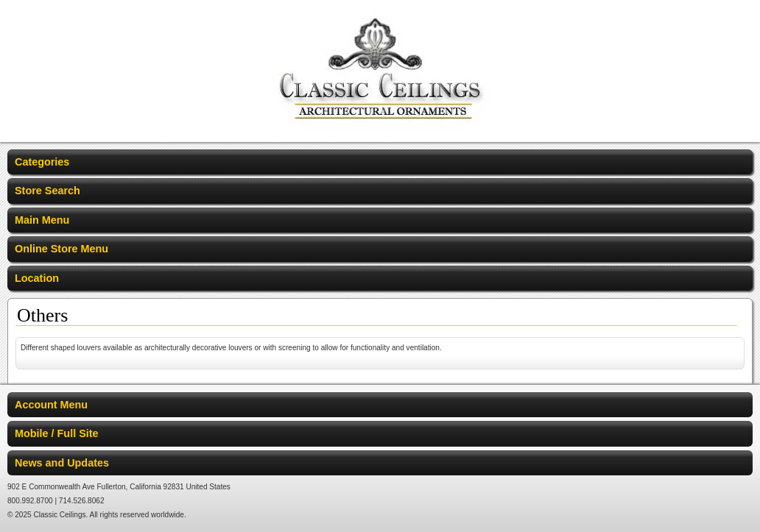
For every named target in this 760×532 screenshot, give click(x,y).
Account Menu (51, 405)
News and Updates (62, 463)
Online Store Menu (61, 249)
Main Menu (42, 220)
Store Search (47, 191)
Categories (42, 162)
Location (37, 278)
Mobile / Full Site (57, 433)
